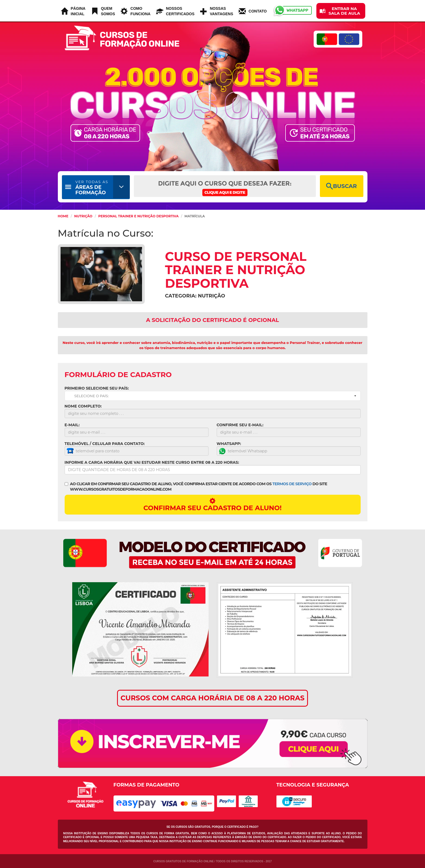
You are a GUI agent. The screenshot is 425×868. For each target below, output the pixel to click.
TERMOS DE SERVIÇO (292, 484)
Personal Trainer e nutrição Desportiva (138, 216)
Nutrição (83, 216)
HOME (63, 216)
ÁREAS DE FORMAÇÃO (92, 188)
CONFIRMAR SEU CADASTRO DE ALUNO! (213, 505)
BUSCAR (341, 186)
